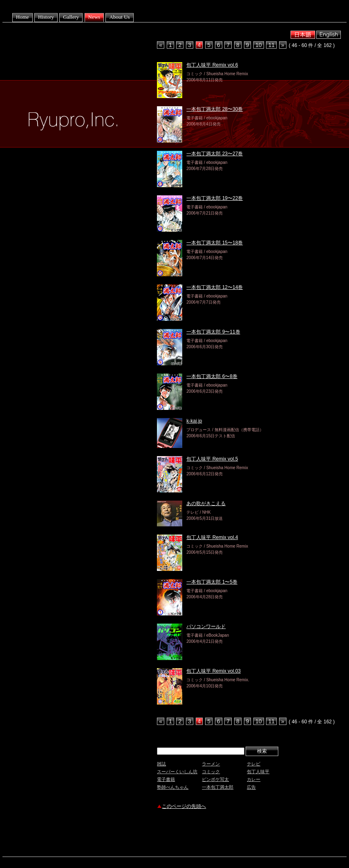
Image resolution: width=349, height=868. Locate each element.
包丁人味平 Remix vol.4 (212, 537)
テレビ (254, 764)
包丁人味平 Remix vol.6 (212, 65)
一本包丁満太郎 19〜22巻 (215, 198)
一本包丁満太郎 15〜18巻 (215, 243)
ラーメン (211, 764)
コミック (211, 772)
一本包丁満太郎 (218, 787)
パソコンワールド (206, 626)
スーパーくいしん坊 (177, 772)
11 (271, 45)
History (46, 17)
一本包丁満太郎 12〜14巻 (215, 287)
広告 (251, 787)
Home (22, 17)
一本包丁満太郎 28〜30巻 (215, 109)
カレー (254, 779)
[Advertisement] (253, 834)
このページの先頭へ (184, 806)
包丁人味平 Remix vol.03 (214, 671)
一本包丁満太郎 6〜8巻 (212, 376)
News (94, 17)
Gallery (71, 17)
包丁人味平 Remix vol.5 (212, 459)
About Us (119, 17)
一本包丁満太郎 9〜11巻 (213, 332)
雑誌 (161, 764)
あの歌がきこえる (206, 503)
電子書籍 (166, 779)
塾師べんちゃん (173, 787)
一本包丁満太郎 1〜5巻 (212, 582)
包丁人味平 (258, 772)
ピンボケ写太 (215, 779)
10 (259, 45)
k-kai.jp (194, 421)
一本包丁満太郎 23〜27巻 (215, 154)
